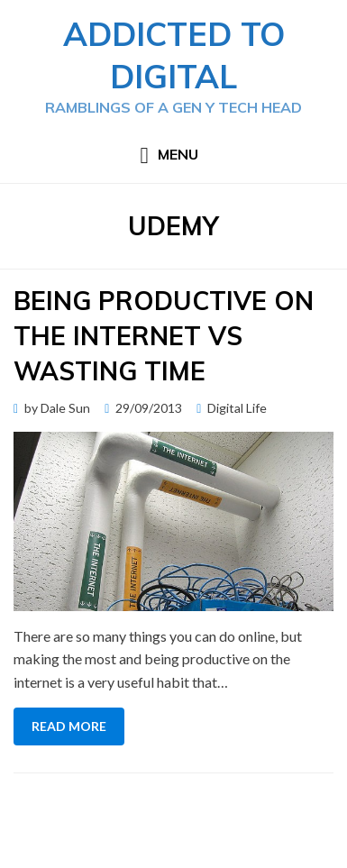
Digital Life (237, 408)
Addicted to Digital (174, 55)
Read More (69, 726)
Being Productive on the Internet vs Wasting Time (164, 336)
